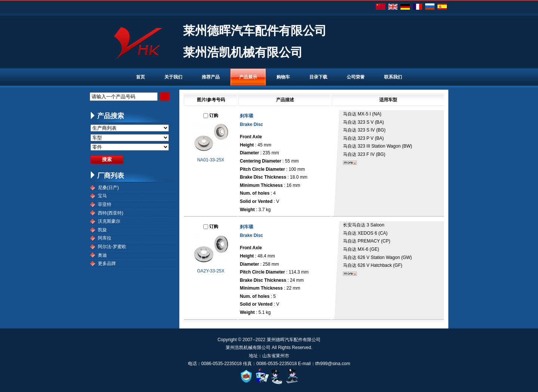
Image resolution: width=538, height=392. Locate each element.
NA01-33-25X (211, 160)
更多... (350, 163)
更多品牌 (107, 263)
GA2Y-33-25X (211, 271)
